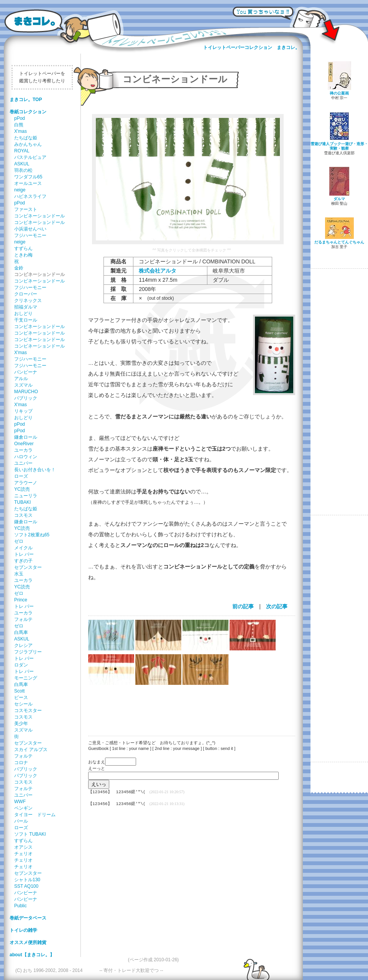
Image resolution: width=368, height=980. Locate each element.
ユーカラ (23, 450)
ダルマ (339, 199)
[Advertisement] (188, 706)
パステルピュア (30, 157)
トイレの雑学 (23, 930)
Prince (21, 600)
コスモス (23, 515)
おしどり (23, 314)
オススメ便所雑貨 (28, 942)
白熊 (19, 125)
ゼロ (19, 541)
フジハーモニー (30, 235)
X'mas (21, 131)
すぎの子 (23, 561)
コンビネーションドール (39, 216)
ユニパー (23, 463)
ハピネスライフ (30, 196)
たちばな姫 (26, 138)
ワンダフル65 (28, 177)
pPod (20, 118)
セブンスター (28, 567)
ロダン (21, 665)
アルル (21, 379)
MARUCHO (26, 392)
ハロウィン (26, 457)
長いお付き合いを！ (35, 470)
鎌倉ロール (26, 437)
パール (21, 821)
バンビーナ (26, 372)
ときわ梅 (23, 255)
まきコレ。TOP (26, 100)
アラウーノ (26, 483)
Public (21, 906)
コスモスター (28, 710)
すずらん (23, 248)
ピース (21, 697)
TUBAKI (22, 502)
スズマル (23, 385)
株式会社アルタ (158, 271)
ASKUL (22, 164)
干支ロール (26, 320)
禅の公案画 (339, 93)
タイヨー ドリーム (35, 815)
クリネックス (28, 301)
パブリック (26, 398)
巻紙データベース (28, 918)
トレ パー (24, 554)
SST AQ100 (26, 886)
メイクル (23, 548)
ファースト (26, 209)
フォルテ (23, 619)
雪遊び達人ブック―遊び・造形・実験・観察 (339, 146)
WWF (20, 802)
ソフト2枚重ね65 (32, 535)
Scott (19, 691)
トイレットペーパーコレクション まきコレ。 (251, 47)
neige (20, 190)
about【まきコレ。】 (32, 955)
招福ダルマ (26, 307)
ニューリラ (26, 496)
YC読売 (22, 489)
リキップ (23, 411)
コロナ (21, 763)
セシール (23, 704)
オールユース (28, 183)
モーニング (26, 678)
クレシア (23, 645)
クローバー (26, 294)
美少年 (21, 724)
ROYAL (22, 151)
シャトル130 (27, 880)
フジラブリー (28, 652)
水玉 (19, 574)
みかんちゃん (28, 144)
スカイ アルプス (31, 750)
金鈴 (19, 268)
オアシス (23, 847)
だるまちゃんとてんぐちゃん (339, 242)
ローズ (21, 476)
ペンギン (23, 808)
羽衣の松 (23, 170)
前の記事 (243, 606)
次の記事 (277, 606)
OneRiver (24, 444)
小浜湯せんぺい (30, 229)
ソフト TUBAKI (30, 834)
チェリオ (23, 854)
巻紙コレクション (28, 112)
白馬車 (21, 632)
